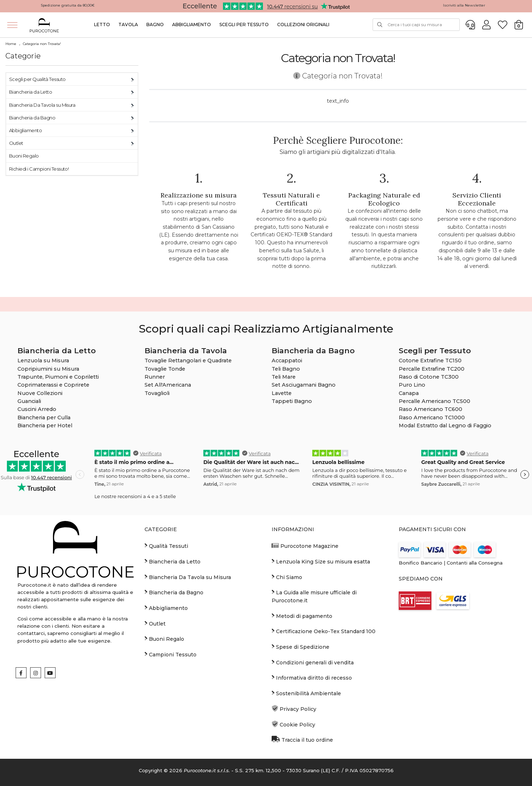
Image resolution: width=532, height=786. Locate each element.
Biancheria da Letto (31, 92)
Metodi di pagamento (302, 616)
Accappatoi (287, 361)
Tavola (128, 25)
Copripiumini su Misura (48, 369)
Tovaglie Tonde (165, 369)
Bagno (155, 25)
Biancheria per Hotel (45, 425)
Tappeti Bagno (292, 401)
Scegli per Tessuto (244, 25)
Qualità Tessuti (166, 546)
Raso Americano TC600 (431, 409)
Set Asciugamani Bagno (304, 385)
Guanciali (29, 401)
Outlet (16, 143)
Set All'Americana (168, 385)
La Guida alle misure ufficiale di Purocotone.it (314, 596)
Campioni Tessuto (170, 654)
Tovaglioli (157, 393)
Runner (155, 377)
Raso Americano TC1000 (432, 418)
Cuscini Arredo (37, 409)
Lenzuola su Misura (43, 361)
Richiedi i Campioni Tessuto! (39, 169)
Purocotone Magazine (305, 546)
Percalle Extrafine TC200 (432, 369)
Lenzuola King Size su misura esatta (321, 561)
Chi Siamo (287, 577)
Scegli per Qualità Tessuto (37, 79)
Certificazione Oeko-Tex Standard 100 (324, 631)
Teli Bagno (286, 369)
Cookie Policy (293, 724)
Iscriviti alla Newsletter (464, 5)
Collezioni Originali (303, 25)
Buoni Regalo (24, 156)
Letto (102, 25)
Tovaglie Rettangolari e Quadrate (188, 361)
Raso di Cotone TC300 (429, 377)
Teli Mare (284, 377)
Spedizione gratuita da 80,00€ (68, 5)
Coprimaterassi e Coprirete (53, 385)
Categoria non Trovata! (42, 44)
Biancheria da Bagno (32, 118)
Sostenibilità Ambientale (306, 693)
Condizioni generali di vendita (313, 662)
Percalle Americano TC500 (434, 401)
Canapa (409, 393)
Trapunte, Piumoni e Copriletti (58, 377)
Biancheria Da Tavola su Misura (42, 105)
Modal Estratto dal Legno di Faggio (445, 425)
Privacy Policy (294, 709)
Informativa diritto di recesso (312, 677)
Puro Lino (412, 385)
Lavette (282, 393)
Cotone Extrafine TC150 (430, 361)
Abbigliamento (192, 25)
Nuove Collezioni (40, 393)
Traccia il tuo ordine (302, 740)
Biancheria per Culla (44, 418)
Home (11, 44)
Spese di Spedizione (300, 647)
